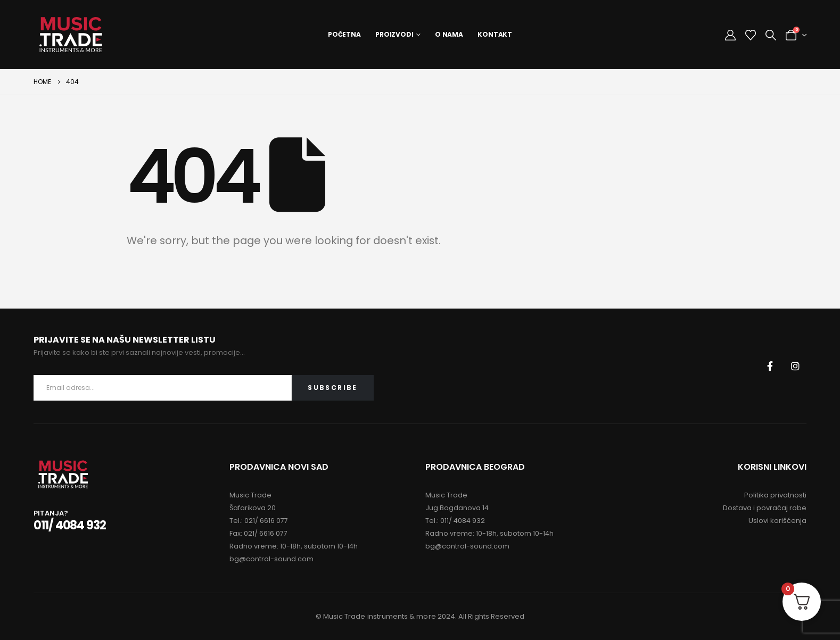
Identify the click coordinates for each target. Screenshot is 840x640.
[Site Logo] (71, 35)
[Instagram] (795, 366)
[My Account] (730, 35)
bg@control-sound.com (271, 559)
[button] (771, 35)
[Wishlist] (751, 35)
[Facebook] (770, 366)
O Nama (449, 34)
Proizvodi (394, 34)
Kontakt (495, 34)
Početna (344, 34)
